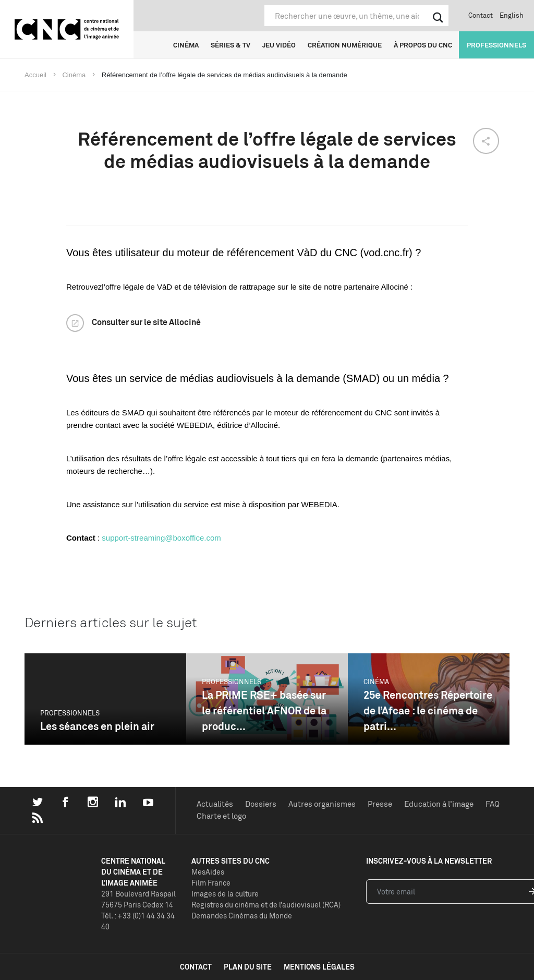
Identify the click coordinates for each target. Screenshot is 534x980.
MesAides (208, 872)
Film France (211, 883)
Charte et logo (221, 816)
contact (196, 967)
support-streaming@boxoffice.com (161, 538)
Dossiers (261, 804)
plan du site (248, 967)
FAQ (493, 804)
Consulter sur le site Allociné (146, 322)
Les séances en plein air (97, 726)
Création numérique (345, 45)
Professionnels (496, 45)
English (512, 15)
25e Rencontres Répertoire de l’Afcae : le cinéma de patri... (428, 710)
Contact (481, 15)
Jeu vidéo (279, 45)
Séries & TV (230, 45)
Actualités (215, 804)
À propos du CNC (423, 45)
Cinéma (186, 45)
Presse (380, 804)
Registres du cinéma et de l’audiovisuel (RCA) (266, 905)
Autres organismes (322, 804)
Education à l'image (439, 804)
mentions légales (319, 967)
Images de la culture (225, 894)
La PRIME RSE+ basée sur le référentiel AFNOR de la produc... (264, 710)
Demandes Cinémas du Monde (242, 916)
